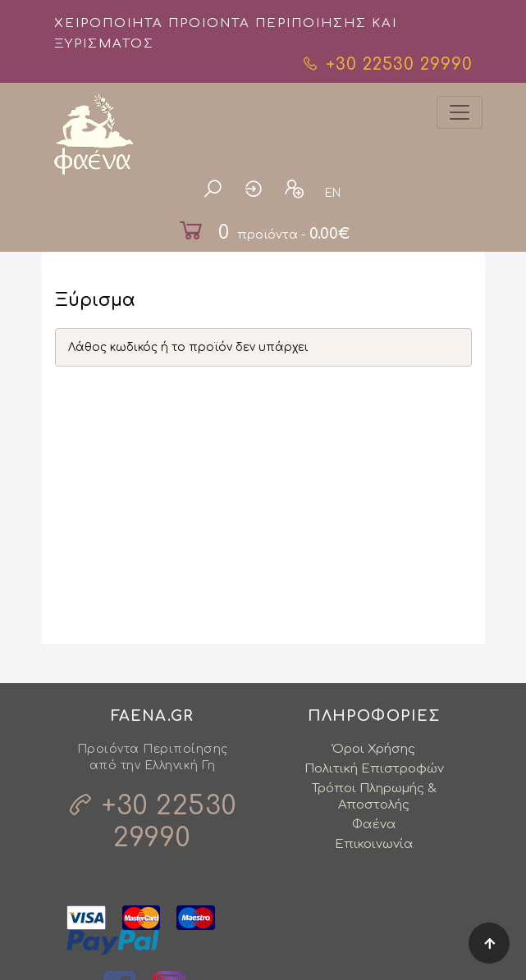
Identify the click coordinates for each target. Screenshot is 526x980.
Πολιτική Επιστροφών (374, 769)
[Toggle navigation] (460, 112)
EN (333, 193)
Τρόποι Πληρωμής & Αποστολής (374, 797)
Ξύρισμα (95, 301)
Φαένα (374, 825)
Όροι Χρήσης (374, 749)
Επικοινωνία (374, 844)
